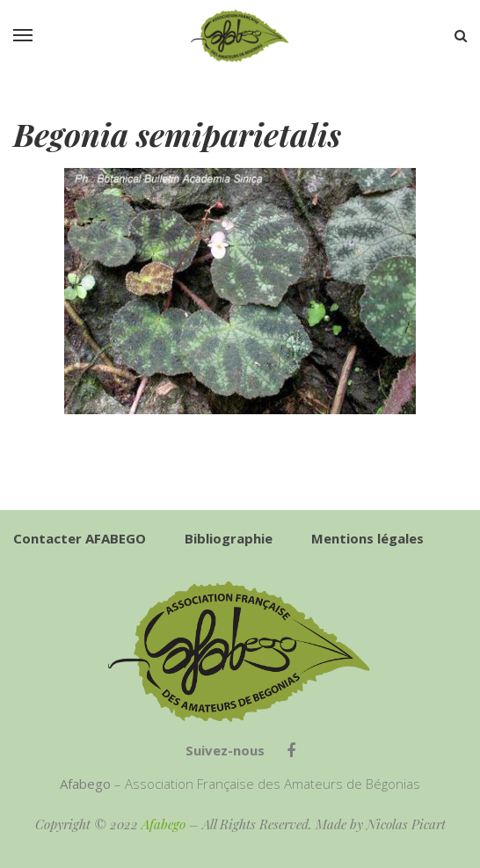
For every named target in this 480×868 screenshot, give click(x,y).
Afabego (164, 824)
